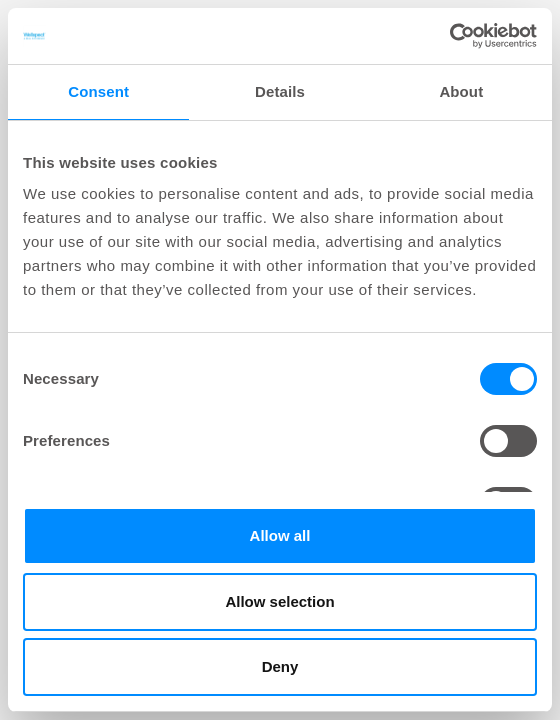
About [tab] (461, 91)
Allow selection (279, 601)
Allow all (280, 535)
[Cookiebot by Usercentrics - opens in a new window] (449, 36)
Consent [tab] (98, 91)
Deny (280, 666)
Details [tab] (280, 91)
